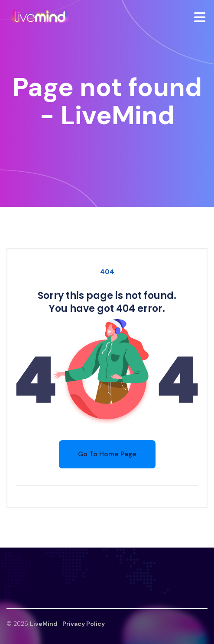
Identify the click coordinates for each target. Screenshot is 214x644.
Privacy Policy (84, 624)
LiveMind (44, 624)
